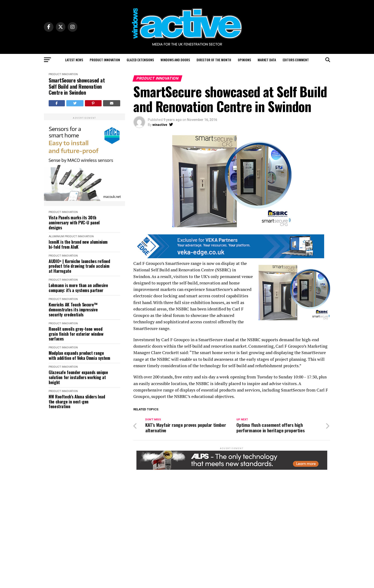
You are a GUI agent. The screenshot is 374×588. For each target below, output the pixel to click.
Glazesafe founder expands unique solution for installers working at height (78, 377)
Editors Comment (296, 60)
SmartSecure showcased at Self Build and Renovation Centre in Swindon (77, 86)
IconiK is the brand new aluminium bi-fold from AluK (78, 244)
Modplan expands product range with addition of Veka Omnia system (79, 355)
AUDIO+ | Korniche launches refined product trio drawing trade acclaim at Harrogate (79, 266)
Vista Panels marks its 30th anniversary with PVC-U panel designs (74, 222)
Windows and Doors (175, 60)
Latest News (74, 60)
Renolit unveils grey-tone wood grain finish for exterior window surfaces (76, 334)
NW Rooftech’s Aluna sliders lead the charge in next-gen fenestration (77, 402)
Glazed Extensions (140, 60)
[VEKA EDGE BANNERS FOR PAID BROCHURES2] (229, 257)
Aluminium (56, 236)
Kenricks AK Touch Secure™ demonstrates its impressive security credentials (73, 309)
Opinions (244, 60)
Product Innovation (105, 60)
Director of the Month (214, 60)
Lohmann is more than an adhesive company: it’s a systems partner (78, 288)
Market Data (267, 60)
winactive (160, 125)
